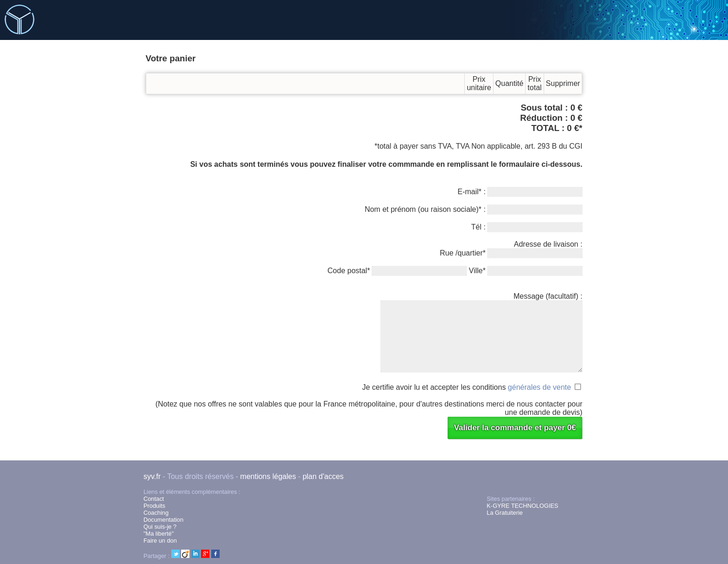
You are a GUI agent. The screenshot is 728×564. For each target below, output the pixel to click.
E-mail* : (520, 192)
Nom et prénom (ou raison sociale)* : (473, 209)
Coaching (156, 513)
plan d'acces (323, 476)
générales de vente (539, 387)
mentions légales (268, 476)
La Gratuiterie (505, 513)
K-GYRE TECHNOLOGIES (522, 506)
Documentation (163, 520)
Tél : (527, 227)
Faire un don (160, 541)
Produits (154, 506)
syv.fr (152, 476)
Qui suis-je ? (160, 527)
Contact (154, 499)
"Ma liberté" (159, 534)
